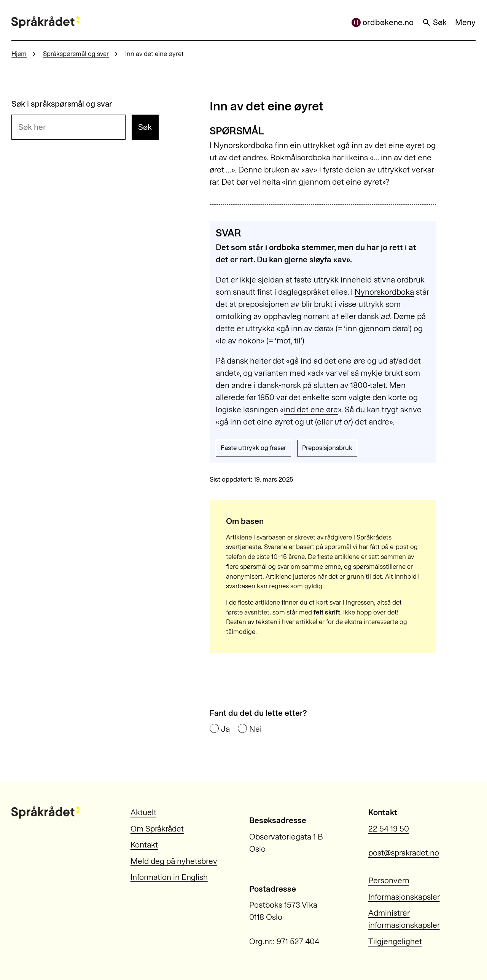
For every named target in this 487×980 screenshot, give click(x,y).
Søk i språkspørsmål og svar (62, 104)
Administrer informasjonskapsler (404, 919)
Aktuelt (143, 812)
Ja (225, 729)
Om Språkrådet (157, 829)
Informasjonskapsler (404, 897)
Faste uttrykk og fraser (253, 448)
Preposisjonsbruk (327, 448)
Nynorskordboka (384, 292)
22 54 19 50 (389, 829)
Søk (434, 22)
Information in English (169, 877)
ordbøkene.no (383, 22)
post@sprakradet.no (404, 853)
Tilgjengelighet (395, 941)
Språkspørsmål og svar (76, 54)
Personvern (389, 880)
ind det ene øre (311, 409)
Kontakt (144, 845)
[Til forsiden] (45, 22)
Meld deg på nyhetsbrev (174, 861)
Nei (255, 729)
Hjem (19, 54)
